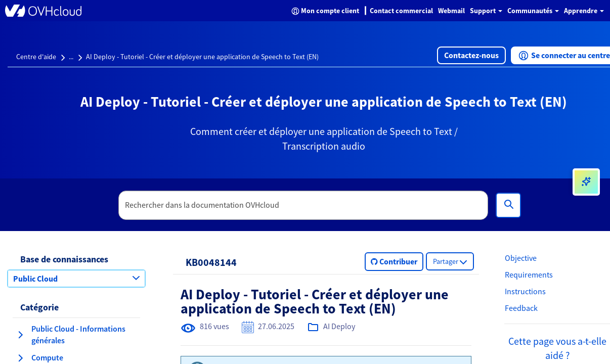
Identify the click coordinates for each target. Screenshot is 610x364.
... (71, 57)
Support (486, 11)
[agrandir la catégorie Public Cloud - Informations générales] (20, 335)
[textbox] (303, 205)
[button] (471, 55)
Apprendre (584, 11)
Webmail (451, 11)
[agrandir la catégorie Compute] (20, 358)
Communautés (533, 11)
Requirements (529, 275)
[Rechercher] (508, 205)
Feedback (521, 308)
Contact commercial (401, 11)
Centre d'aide (36, 57)
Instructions (525, 291)
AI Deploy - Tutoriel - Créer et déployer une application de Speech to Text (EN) (202, 57)
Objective (521, 258)
